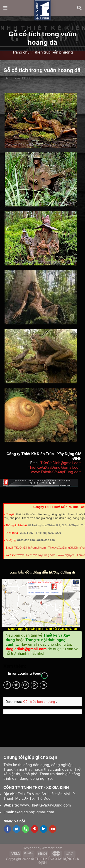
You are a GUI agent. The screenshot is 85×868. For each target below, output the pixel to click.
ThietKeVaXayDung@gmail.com (55, 467)
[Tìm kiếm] (79, 8)
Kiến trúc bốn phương (39, 702)
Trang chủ (21, 52)
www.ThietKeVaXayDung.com (56, 472)
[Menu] (6, 8)
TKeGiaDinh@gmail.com (61, 463)
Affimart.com (52, 848)
